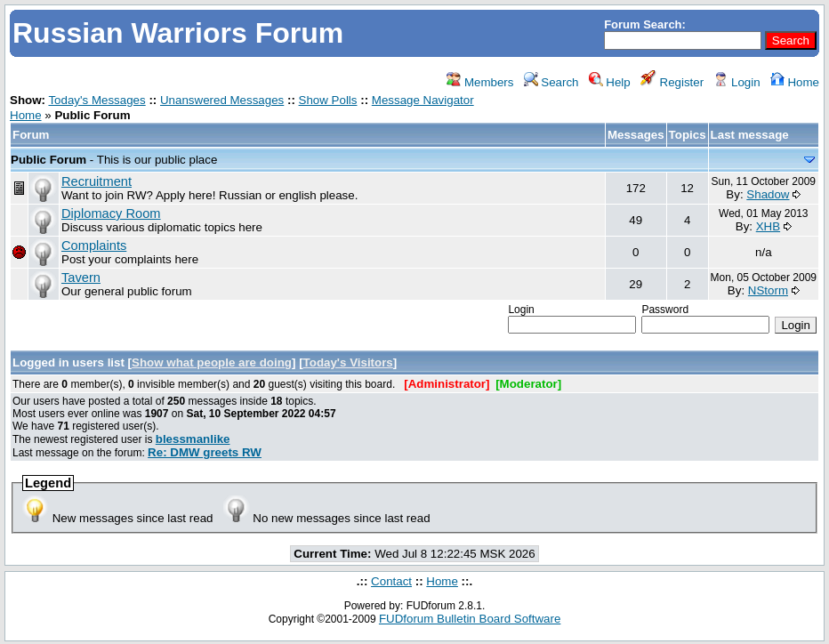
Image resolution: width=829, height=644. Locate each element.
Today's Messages (97, 100)
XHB (768, 226)
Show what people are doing (212, 362)
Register (672, 82)
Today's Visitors (348, 362)
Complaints (94, 246)
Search (551, 82)
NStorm (768, 290)
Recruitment (97, 181)
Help (610, 82)
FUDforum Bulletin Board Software (470, 619)
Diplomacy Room (111, 213)
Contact (391, 581)
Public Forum (48, 160)
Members (480, 82)
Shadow (768, 194)
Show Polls (328, 100)
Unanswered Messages (222, 100)
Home (795, 82)
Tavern (81, 278)
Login (736, 82)
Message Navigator (423, 100)
